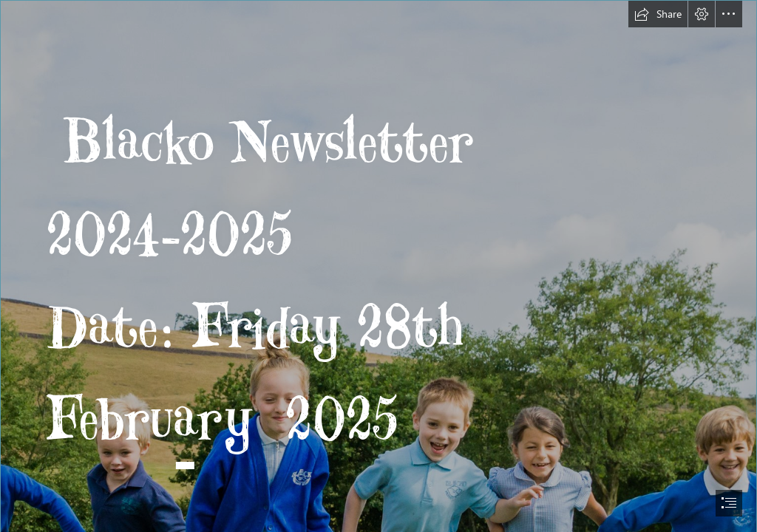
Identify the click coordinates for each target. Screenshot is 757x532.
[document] (378, 266)
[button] (658, 14)
